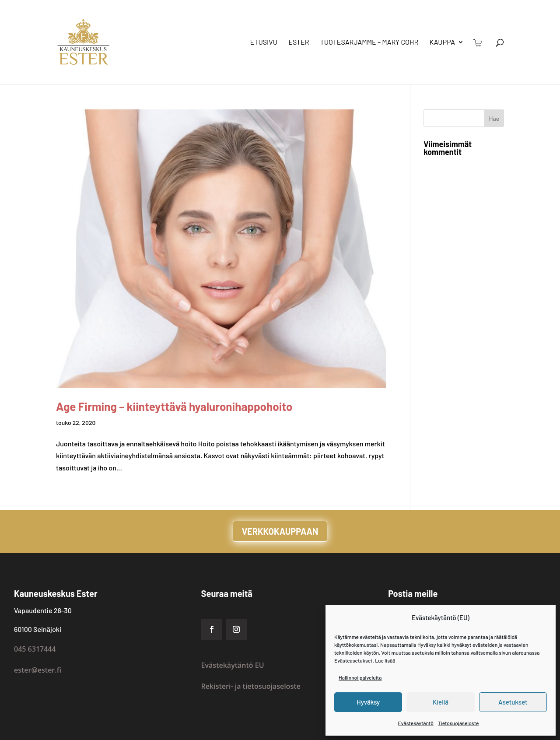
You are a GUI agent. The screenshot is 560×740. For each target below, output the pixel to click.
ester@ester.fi (38, 670)
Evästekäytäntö (416, 723)
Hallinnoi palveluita (360, 677)
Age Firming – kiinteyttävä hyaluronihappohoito (174, 406)
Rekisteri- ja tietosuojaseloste (251, 686)
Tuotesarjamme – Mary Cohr (369, 42)
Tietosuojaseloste (458, 723)
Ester (299, 42)
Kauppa (442, 42)
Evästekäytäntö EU (233, 665)
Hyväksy (368, 702)
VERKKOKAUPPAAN (280, 531)
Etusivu (264, 42)
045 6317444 (35, 649)
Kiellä (441, 702)
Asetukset (513, 702)
